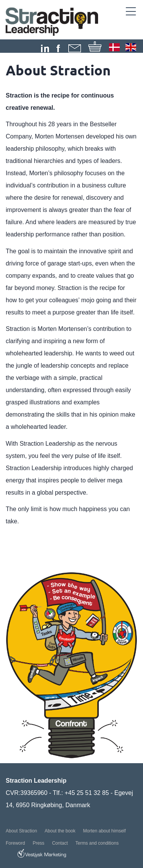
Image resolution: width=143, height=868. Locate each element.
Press (39, 843)
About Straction (21, 831)
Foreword (15, 843)
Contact (60, 843)
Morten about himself (104, 831)
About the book (60, 831)
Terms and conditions (97, 843)
